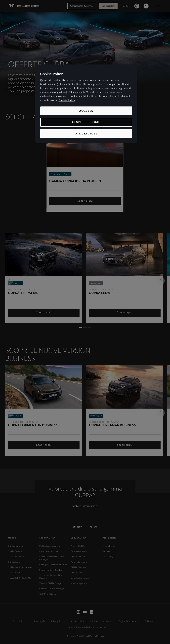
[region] (86, 104)
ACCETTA (86, 111)
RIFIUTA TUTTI (86, 134)
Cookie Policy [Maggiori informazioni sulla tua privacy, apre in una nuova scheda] (67, 100)
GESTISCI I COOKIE (86, 122)
